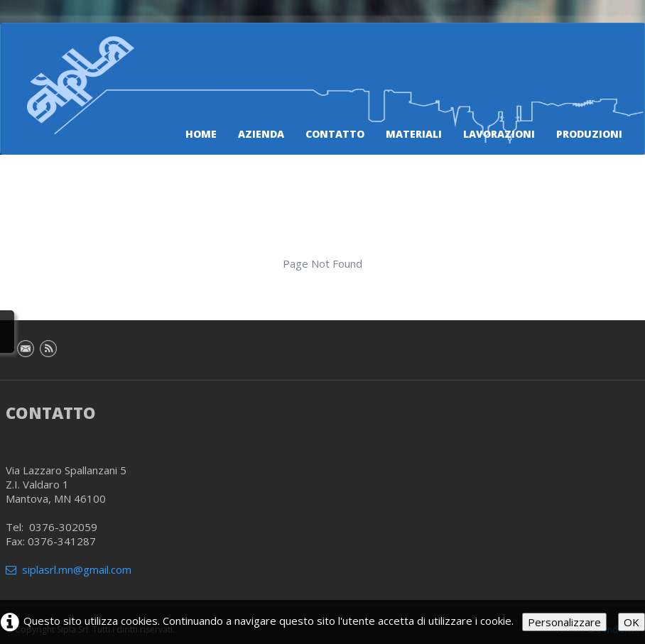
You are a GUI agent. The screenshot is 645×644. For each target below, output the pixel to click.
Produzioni (589, 134)
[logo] (101, 66)
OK (632, 622)
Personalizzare (564, 622)
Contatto (335, 134)
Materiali (414, 134)
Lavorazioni (499, 134)
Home (201, 134)
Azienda (261, 134)
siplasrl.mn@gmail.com (69, 569)
